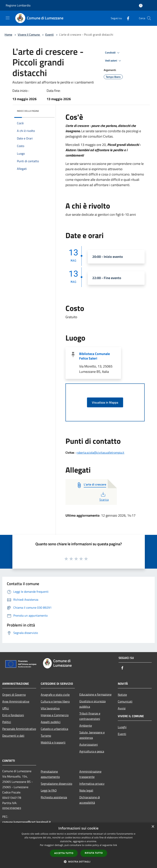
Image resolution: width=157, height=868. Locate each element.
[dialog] (78, 845)
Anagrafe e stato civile (55, 695)
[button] (79, 862)
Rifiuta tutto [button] (94, 853)
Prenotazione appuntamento (50, 774)
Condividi (113, 53)
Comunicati (125, 701)
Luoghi (122, 727)
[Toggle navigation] (8, 18)
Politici (7, 722)
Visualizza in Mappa (105, 402)
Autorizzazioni (89, 744)
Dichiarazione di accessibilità (90, 800)
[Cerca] (149, 18)
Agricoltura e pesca (92, 751)
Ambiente (86, 726)
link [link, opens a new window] (115, 845)
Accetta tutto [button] (64, 853)
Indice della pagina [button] (28, 111)
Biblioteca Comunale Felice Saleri (94, 356)
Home (8, 35)
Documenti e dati (13, 736)
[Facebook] (127, 18)
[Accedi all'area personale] (141, 6)
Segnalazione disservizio (56, 784)
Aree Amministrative (16, 701)
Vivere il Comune (29, 35)
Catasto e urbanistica (54, 729)
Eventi (49, 35)
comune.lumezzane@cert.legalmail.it (27, 822)
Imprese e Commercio (55, 715)
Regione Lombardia (18, 5)
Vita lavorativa (50, 708)
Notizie (122, 695)
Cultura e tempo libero (55, 701)
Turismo (46, 736)
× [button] (153, 827)
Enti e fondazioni (13, 715)
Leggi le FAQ (49, 790)
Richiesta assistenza (54, 797)
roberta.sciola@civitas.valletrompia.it (100, 452)
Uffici (6, 708)
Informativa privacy (92, 784)
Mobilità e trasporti (53, 742)
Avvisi (122, 708)
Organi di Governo (14, 695)
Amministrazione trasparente (90, 774)
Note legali (86, 790)
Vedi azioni (114, 61)
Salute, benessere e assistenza (92, 735)
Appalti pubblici (51, 722)
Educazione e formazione (95, 694)
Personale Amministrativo (19, 729)
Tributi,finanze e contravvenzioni (90, 716)
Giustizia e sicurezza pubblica (92, 704)
